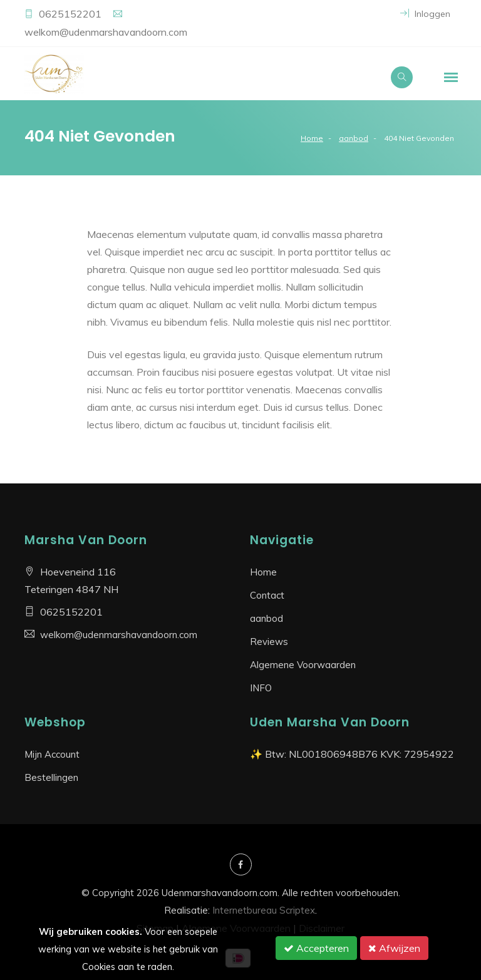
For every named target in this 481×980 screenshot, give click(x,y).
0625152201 (71, 14)
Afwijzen (394, 948)
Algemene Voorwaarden (303, 665)
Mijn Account (52, 754)
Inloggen (425, 14)
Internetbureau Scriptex (264, 910)
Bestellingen (51, 777)
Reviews (269, 642)
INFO (261, 688)
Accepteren (316, 948)
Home (312, 138)
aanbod (354, 138)
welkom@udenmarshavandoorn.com (106, 32)
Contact (267, 595)
